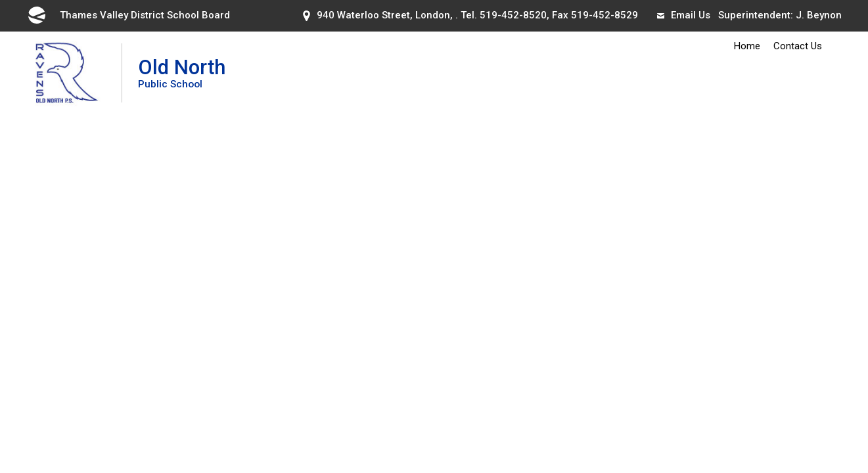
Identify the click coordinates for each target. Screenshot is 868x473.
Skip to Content (0, 0)
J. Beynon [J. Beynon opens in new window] (819, 15)
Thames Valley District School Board (128, 15)
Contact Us (798, 46)
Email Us (684, 15)
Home (747, 46)
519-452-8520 (513, 15)
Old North (182, 73)
